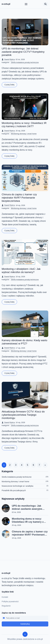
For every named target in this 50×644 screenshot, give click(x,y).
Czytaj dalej (9, 85)
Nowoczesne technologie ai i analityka (25, 486)
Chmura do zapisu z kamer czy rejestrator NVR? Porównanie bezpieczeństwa (19, 198)
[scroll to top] (25, 634)
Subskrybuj (25, 624)
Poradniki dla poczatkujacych (25, 490)
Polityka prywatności (10, 601)
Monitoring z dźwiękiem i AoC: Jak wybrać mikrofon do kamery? (21, 271)
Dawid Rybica (10, 59)
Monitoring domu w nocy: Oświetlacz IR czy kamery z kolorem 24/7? (24, 125)
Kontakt (5, 597)
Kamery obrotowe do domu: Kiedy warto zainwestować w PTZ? (24, 342)
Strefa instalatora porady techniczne (25, 62)
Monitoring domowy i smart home (24, 134)
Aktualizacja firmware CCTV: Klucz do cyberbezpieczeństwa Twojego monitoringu (23, 415)
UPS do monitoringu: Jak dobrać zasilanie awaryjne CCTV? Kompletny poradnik (23, 52)
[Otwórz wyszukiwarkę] (46, 4)
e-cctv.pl (6, 4)
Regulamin (6, 606)
